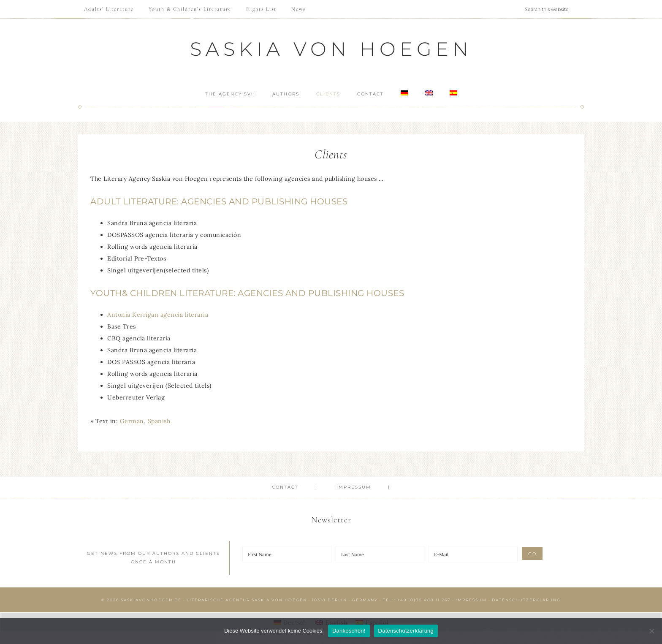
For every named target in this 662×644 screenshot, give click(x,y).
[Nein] (651, 631)
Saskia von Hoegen (331, 49)
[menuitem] (407, 93)
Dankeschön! (349, 631)
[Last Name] (380, 554)
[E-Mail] (473, 554)
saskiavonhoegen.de (151, 600)
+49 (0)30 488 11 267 (424, 600)
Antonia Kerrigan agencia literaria (158, 315)
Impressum (471, 600)
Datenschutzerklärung (526, 600)
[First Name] (287, 554)
